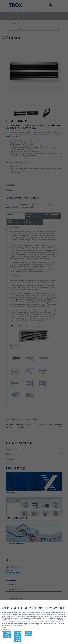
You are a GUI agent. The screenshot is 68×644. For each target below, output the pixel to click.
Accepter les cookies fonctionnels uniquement (19, 636)
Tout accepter (29, 634)
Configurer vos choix (8, 635)
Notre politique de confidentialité (6, 629)
